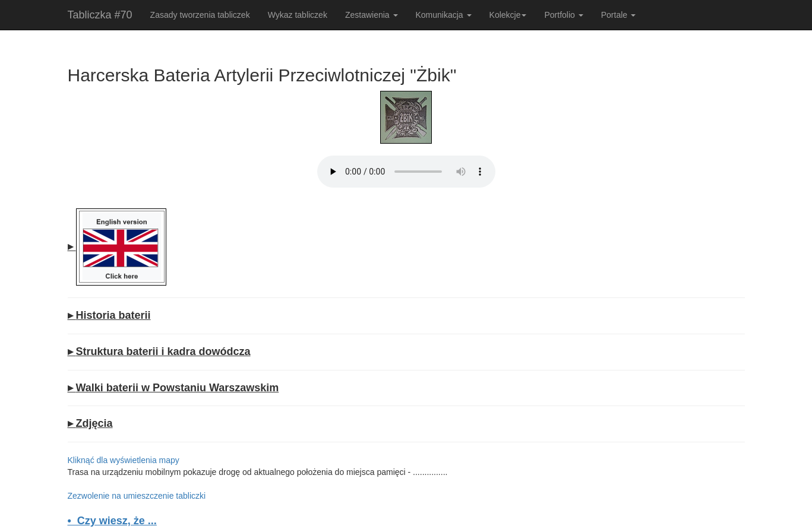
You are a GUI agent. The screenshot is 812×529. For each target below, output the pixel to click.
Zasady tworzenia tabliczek (200, 15)
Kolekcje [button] (508, 15)
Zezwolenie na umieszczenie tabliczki (137, 496)
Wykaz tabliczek (298, 15)
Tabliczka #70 (100, 15)
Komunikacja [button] (444, 15)
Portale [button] (618, 15)
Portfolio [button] (563, 15)
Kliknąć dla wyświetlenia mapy (124, 460)
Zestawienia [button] (372, 15)
